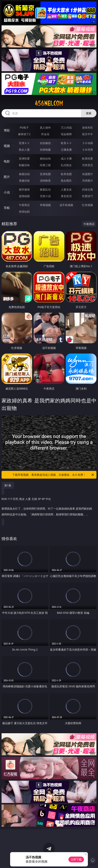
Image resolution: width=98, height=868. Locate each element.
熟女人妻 (24, 150)
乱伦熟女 (66, 165)
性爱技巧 (87, 196)
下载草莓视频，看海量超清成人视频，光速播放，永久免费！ (53, 475)
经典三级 (45, 165)
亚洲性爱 (24, 158)
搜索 (89, 113)
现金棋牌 (66, 134)
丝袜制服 (45, 150)
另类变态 (87, 165)
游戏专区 (87, 127)
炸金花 (45, 134)
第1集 (8, 485)
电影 (7, 161)
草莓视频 (45, 205)
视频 (7, 146)
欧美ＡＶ (66, 143)
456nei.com (49, 103)
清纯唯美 (45, 181)
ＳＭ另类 (87, 150)
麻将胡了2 (24, 134)
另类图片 (87, 181)
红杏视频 (87, 205)
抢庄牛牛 (87, 134)
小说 (7, 192)
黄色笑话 (66, 196)
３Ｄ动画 (87, 143)
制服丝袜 (24, 165)
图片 (7, 177)
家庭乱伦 (45, 189)
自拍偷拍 (45, 143)
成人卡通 (66, 158)
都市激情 (24, 189)
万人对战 (66, 127)
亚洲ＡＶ (24, 143)
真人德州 (45, 127)
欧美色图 (66, 174)
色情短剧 (24, 212)
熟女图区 (66, 181)
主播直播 (66, 150)
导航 (7, 208)
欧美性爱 (87, 158)
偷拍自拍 (45, 158)
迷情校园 (24, 196)
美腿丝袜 (24, 181)
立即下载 (76, 859)
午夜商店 (24, 205)
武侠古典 (87, 189)
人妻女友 (66, 189)
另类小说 (45, 196)
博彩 (7, 130)
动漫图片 (87, 174)
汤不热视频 (66, 205)
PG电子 (24, 127)
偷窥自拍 (24, 174)
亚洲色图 (45, 174)
